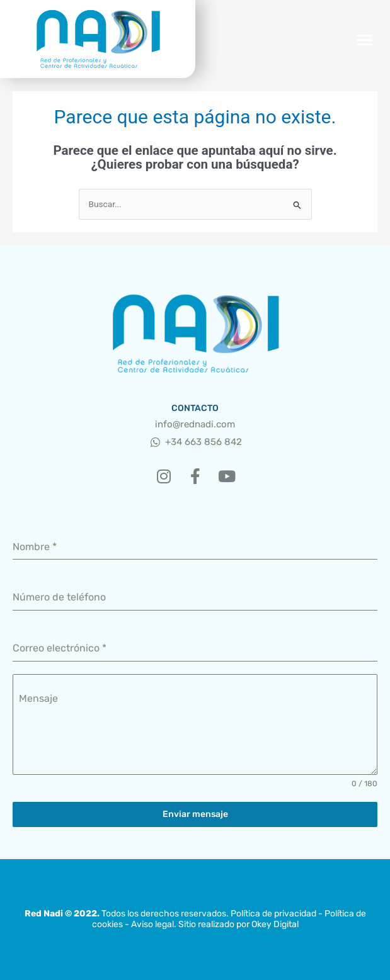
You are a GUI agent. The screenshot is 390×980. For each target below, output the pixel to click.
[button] (365, 39)
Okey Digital (275, 924)
